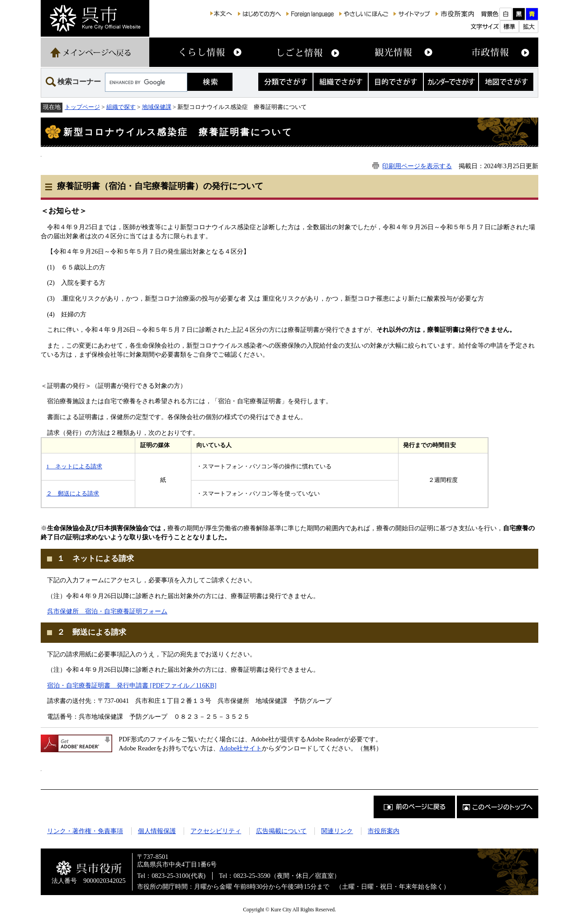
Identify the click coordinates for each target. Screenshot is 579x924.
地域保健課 (157, 107)
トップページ (82, 107)
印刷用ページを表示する (417, 166)
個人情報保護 (157, 831)
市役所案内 (384, 831)
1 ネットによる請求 (74, 466)
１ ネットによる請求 (95, 559)
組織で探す (121, 107)
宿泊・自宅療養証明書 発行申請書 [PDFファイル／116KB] (132, 685)
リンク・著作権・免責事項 (85, 831)
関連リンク (337, 831)
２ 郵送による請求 (73, 493)
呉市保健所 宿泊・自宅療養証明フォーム (107, 611)
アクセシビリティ (216, 831)
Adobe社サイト (241, 748)
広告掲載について (281, 831)
